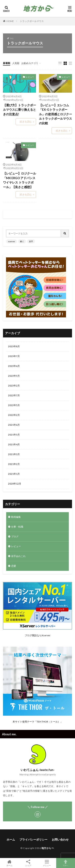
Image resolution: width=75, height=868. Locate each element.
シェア (28, 863)
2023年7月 (14, 356)
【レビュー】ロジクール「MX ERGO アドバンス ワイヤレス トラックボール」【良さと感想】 (19, 180)
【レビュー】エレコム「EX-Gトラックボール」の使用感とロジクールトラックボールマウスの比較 (55, 114)
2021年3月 (14, 454)
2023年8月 (14, 346)
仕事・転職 (17, 527)
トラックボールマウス (32, 21)
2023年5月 (14, 376)
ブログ (15, 536)
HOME (10, 21)
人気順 (16, 63)
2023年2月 (14, 386)
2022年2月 (14, 415)
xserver (11, 241)
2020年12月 (15, 484)
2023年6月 (14, 366)
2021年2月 (14, 464)
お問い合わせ (60, 839)
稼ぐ (22, 241)
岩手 (31, 241)
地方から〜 (48, 848)
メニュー (47, 863)
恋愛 (14, 566)
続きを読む (26, 122)
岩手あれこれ (18, 556)
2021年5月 (14, 435)
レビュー (30, 77)
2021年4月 (14, 444)
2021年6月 (14, 425)
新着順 (7, 63)
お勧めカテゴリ (30, 63)
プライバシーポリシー (33, 839)
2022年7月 (14, 395)
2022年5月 (14, 405)
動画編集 (16, 517)
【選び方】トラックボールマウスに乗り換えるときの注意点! (19, 110)
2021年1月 (14, 474)
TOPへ (66, 863)
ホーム (11, 839)
